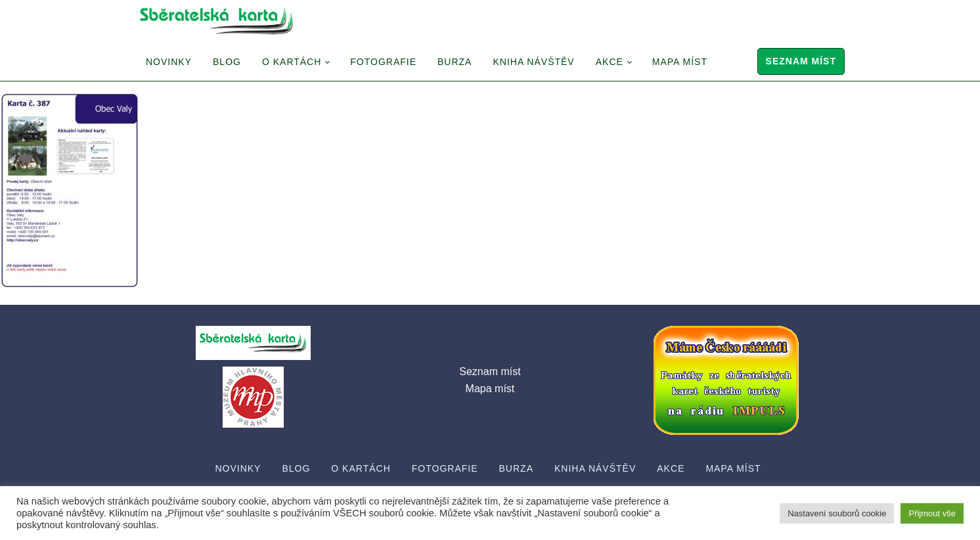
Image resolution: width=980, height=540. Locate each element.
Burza (455, 62)
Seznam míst (801, 61)
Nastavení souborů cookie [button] (837, 513)
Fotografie (383, 62)
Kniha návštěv (533, 62)
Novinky (169, 62)
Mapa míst (680, 62)
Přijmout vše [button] (932, 513)
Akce (610, 62)
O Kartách (292, 62)
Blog (227, 62)
